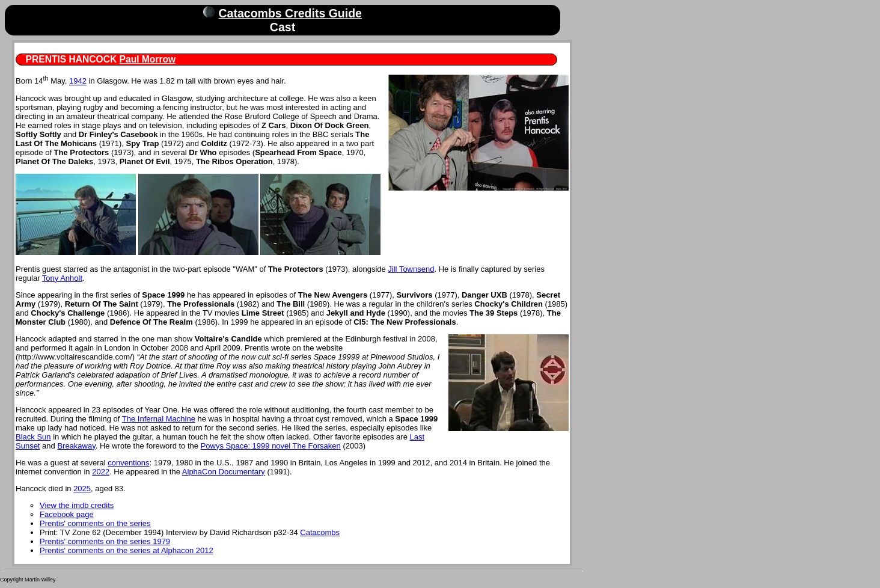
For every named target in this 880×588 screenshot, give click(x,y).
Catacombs (320, 532)
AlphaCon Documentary (224, 472)
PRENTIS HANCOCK (72, 59)
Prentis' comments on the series (95, 523)
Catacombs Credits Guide (290, 13)
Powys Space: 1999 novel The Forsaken (271, 446)
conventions (128, 463)
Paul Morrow (148, 59)
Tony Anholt (62, 278)
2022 (101, 472)
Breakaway (76, 446)
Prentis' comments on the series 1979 (105, 541)
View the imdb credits (77, 505)
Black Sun (33, 437)
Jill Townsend (411, 269)
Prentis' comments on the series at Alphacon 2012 (127, 550)
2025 (82, 488)
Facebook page (67, 514)
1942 (78, 81)
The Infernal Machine (159, 419)
